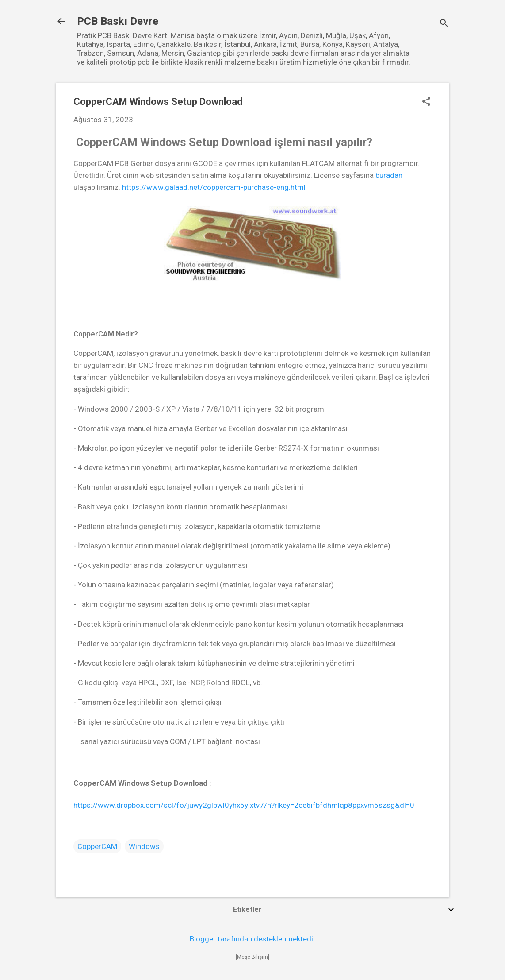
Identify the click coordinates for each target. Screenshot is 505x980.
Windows (144, 846)
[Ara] (444, 24)
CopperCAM (97, 846)
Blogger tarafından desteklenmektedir (253, 939)
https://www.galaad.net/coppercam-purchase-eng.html (214, 187)
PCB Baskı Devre (118, 21)
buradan (389, 175)
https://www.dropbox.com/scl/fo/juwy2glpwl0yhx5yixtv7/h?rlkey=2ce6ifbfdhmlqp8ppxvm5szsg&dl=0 (246, 805)
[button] (426, 102)
